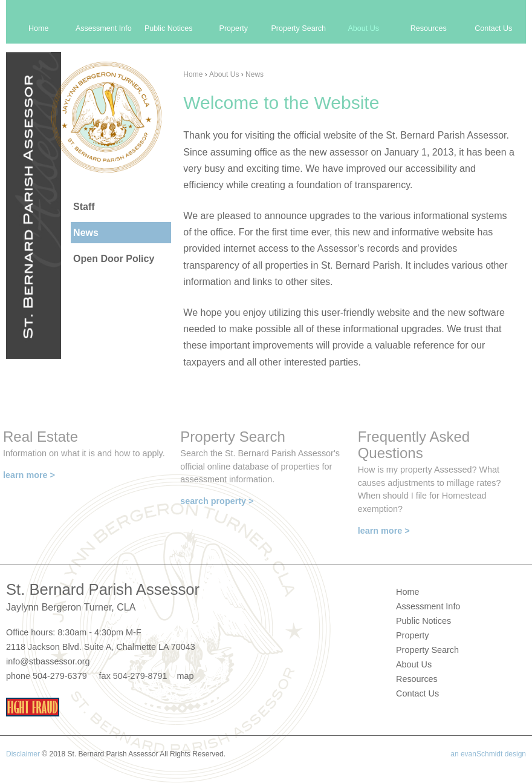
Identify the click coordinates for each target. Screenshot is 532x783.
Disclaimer (23, 754)
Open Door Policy (114, 259)
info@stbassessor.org (48, 661)
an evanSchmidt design (488, 754)
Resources (429, 28)
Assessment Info (104, 28)
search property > (217, 501)
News (255, 74)
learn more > (29, 475)
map (185, 676)
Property (234, 28)
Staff (84, 207)
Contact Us (493, 28)
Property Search (298, 28)
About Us (224, 74)
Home (193, 74)
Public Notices (169, 28)
